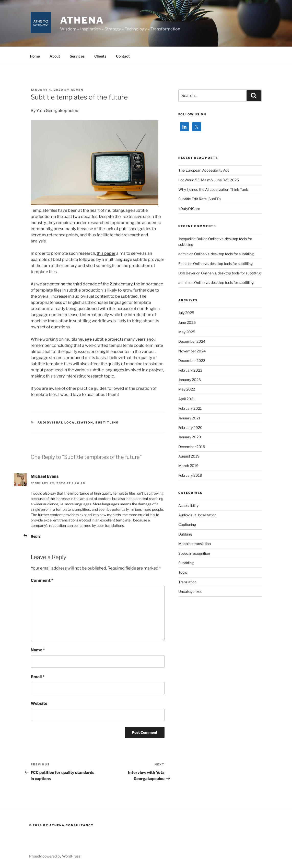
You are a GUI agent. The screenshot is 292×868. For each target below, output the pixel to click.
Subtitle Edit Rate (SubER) (200, 199)
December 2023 (192, 360)
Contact (123, 56)
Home (35, 56)
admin (77, 90)
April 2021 (187, 399)
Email (38, 677)
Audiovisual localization (65, 422)
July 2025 (186, 313)
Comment (42, 580)
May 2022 (187, 389)
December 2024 (192, 341)
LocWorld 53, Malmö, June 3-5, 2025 (209, 180)
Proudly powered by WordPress (55, 856)
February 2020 (190, 427)
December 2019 (192, 447)
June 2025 (187, 322)
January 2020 (190, 437)
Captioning (187, 524)
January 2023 (190, 380)
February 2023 (190, 370)
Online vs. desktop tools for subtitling (224, 254)
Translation (187, 582)
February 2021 (190, 408)
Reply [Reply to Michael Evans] (36, 536)
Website (39, 703)
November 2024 (192, 351)
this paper (106, 253)
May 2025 (187, 332)
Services (77, 56)
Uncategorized (190, 591)
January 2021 (189, 418)
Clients (100, 56)
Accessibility (188, 505)
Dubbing (185, 534)
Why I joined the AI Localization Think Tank (213, 189)
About (55, 56)
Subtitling (107, 422)
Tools (183, 572)
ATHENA (82, 20)
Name (38, 650)
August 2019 (189, 456)
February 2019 (190, 475)
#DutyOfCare (189, 209)
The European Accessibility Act (203, 170)
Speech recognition (194, 553)
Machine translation (195, 544)
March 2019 (188, 466)
